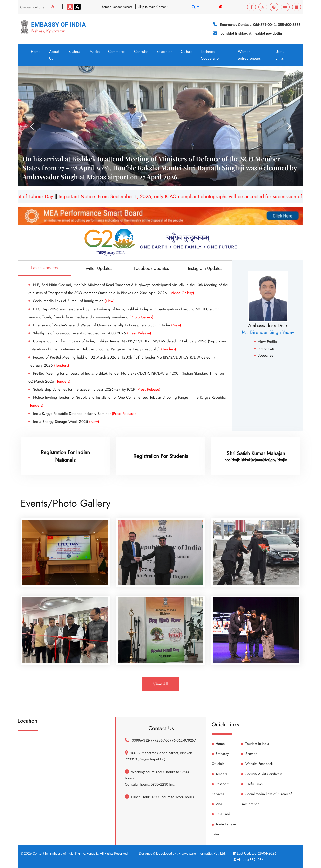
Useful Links (280, 55)
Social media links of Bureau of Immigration (74, 301)
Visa (217, 804)
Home (36, 52)
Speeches (264, 355)
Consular (141, 52)
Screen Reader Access (117, 7)
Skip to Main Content (153, 7)
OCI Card (221, 814)
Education (164, 52)
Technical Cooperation (211, 55)
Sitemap (249, 754)
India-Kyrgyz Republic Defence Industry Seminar (85, 414)
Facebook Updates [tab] (151, 268)
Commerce (117, 52)
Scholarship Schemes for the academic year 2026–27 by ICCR (97, 389)
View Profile (265, 342)
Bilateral (75, 52)
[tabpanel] (125, 353)
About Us (54, 55)
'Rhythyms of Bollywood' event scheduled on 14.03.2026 (92, 333)
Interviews (264, 349)
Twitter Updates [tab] (98, 268)
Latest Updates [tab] (44, 268)
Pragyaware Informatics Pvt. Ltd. (202, 853)
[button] (195, 7)
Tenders (219, 774)
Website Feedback (257, 764)
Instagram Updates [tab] (205, 268)
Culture (187, 52)
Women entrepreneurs (249, 55)
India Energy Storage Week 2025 (66, 422)
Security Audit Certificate (262, 774)
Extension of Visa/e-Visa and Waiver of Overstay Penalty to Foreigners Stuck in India (107, 325)
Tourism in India (255, 744)
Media (95, 52)
